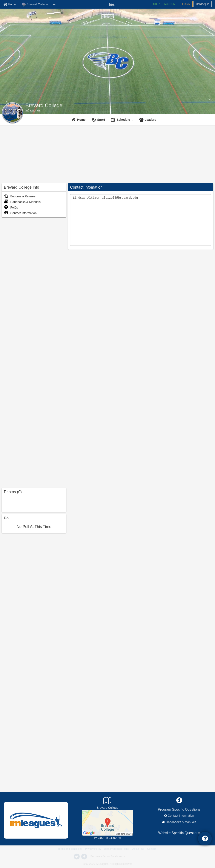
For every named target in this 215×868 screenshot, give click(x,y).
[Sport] (99, 120)
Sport (101, 120)
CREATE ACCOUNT (165, 4)
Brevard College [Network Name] (35, 5)
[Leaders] (148, 120)
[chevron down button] (54, 4)
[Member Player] (112, 4)
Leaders (150, 120)
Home (81, 120)
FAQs (11, 207)
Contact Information (20, 213)
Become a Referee (20, 196)
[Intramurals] (33, 110)
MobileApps (202, 4)
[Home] (79, 120)
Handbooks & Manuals (22, 202)
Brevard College (44, 105)
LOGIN (186, 4)
